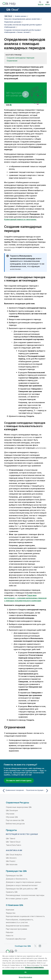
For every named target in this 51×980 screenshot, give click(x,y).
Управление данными (12, 22)
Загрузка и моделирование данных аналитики (22, 19)
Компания (10, 910)
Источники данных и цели (17, 899)
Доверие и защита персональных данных (24, 882)
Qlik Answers (11, 858)
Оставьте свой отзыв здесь (19, 780)
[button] (25, 94)
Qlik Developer (12, 810)
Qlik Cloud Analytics (14, 855)
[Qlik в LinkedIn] (40, 946)
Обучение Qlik (12, 817)
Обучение (10, 814)
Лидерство (11, 913)
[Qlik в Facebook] (16, 951)
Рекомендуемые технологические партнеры (25, 895)
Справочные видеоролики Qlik (19, 807)
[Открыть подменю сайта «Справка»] (3, 10)
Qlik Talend (10, 838)
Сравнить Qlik (12, 892)
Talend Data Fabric (14, 845)
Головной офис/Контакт (16, 939)
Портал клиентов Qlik (15, 820)
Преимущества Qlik (14, 876)
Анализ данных (21, 16)
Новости (10, 936)
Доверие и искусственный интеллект (22, 885)
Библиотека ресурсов (15, 824)
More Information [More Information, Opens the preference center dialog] (25, 977)
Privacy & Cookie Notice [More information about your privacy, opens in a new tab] (34, 967)
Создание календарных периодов (21, 58)
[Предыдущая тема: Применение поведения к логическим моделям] (13, 791)
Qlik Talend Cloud (13, 842)
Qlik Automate (12, 864)
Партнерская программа (16, 929)
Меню (48, 4)
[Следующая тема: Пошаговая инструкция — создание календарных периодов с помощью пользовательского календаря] (38, 791)
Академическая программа (18, 926)
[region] (25, 966)
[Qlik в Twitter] (35, 946)
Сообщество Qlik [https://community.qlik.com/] (23, 946)
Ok (25, 972)
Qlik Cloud (13, 10)
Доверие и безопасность (17, 879)
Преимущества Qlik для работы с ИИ (22, 889)
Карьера (10, 932)
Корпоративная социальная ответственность (25, 916)
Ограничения (12, 61)
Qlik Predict (11, 861)
